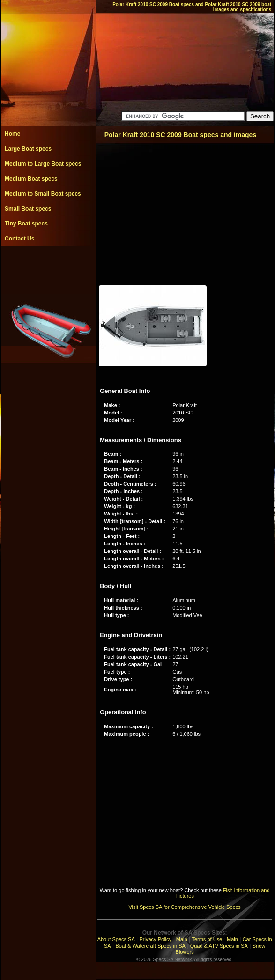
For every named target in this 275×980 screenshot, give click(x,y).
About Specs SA (116, 939)
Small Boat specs (28, 209)
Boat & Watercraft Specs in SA (150, 946)
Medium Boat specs (31, 179)
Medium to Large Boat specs (43, 164)
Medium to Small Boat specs (43, 194)
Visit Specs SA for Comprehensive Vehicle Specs (184, 907)
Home (12, 134)
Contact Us (19, 239)
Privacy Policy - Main (164, 939)
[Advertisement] (48, 267)
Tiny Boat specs (26, 224)
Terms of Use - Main (215, 939)
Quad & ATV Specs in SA (219, 946)
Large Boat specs (28, 149)
